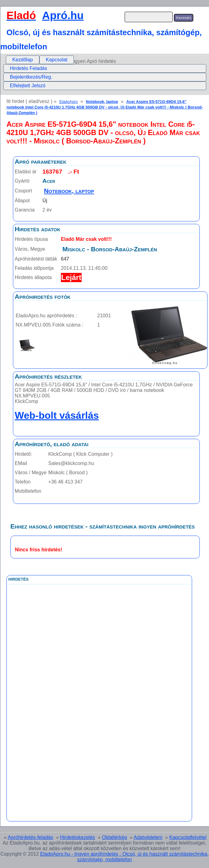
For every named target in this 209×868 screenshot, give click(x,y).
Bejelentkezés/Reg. (31, 77)
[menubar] (40, 60)
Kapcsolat (57, 60)
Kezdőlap (23, 60)
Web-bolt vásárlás (57, 415)
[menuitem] (23, 60)
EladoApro (69, 102)
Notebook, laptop (102, 102)
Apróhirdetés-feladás (30, 837)
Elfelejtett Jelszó (28, 86)
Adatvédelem (148, 837)
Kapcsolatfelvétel (188, 837)
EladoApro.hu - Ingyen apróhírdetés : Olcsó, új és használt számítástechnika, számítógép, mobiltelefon (125, 857)
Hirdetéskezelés (78, 837)
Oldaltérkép (115, 837)
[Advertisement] (74, 723)
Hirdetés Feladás (28, 68)
